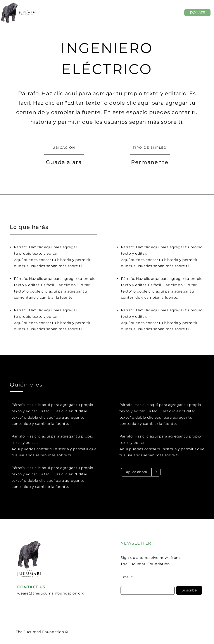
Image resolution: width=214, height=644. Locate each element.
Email (125, 577)
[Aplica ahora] (136, 472)
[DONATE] (197, 13)
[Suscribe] (189, 590)
